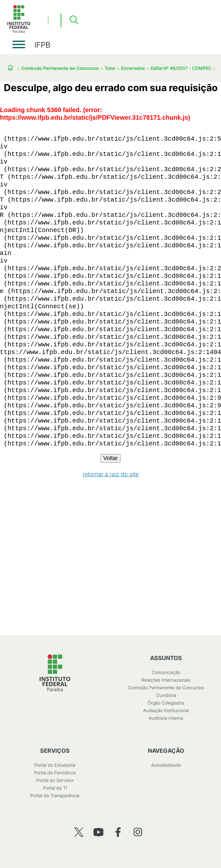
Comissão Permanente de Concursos (60, 68)
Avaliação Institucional (166, 710)
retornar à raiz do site (111, 474)
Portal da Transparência (55, 795)
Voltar (110, 458)
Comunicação (166, 672)
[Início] (19, 32)
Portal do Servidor (55, 780)
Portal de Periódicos (55, 773)
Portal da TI (55, 788)
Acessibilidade (166, 765)
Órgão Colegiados (166, 703)
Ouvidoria (166, 695)
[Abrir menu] (19, 44)
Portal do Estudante (55, 765)
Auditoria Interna (166, 718)
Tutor (110, 68)
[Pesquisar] (74, 20)
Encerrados (133, 68)
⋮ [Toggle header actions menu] (48, 20)
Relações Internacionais (166, 680)
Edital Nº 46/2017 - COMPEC (181, 68)
